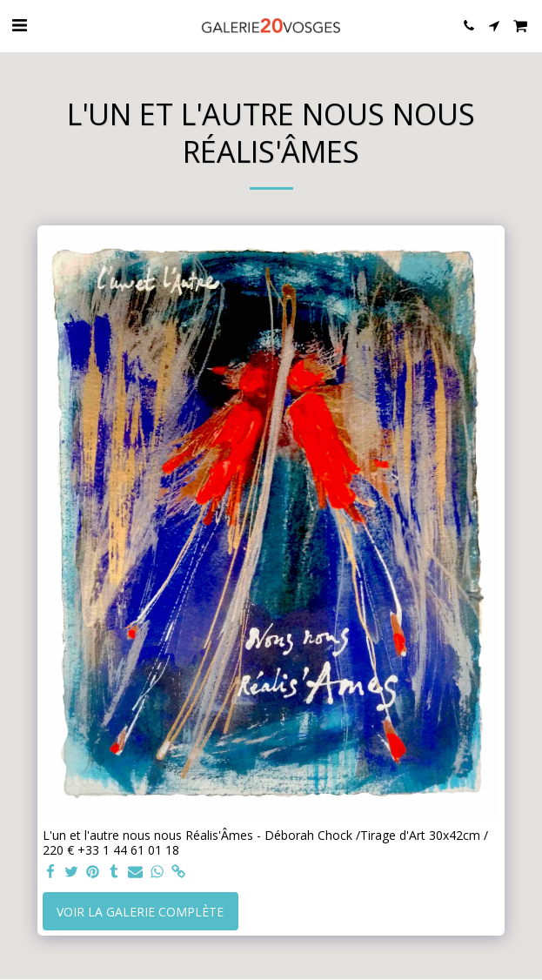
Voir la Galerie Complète (140, 912)
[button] (19, 25)
